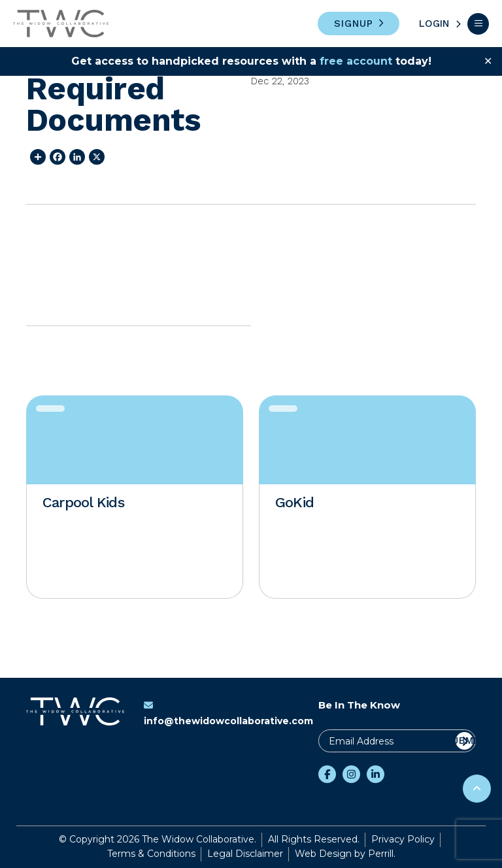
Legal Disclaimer (245, 854)
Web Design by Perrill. (345, 854)
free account (356, 61)
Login (434, 24)
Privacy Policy (403, 839)
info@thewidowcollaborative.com (228, 714)
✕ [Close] (488, 61)
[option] (135, 497)
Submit (464, 741)
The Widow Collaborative (61, 24)
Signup (354, 24)
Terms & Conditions (151, 854)
